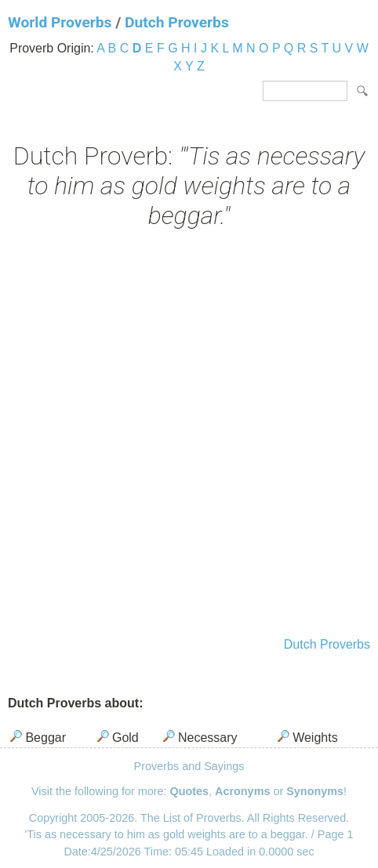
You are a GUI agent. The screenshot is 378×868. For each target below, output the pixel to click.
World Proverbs (60, 22)
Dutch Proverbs (177, 22)
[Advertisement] (189, 435)
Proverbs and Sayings (189, 766)
